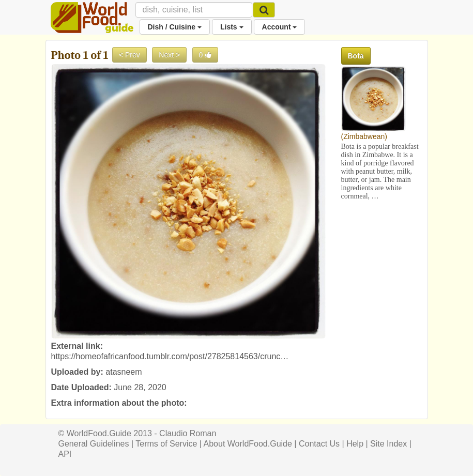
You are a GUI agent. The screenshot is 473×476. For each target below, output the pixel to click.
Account (280, 27)
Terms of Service (166, 444)
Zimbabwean (364, 136)
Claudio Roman (188, 433)
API (65, 454)
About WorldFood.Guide (248, 444)
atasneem (124, 372)
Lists (232, 27)
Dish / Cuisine (175, 27)
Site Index (388, 444)
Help (355, 444)
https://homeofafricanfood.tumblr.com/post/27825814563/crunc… (170, 356)
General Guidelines (94, 444)
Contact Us (319, 444)
